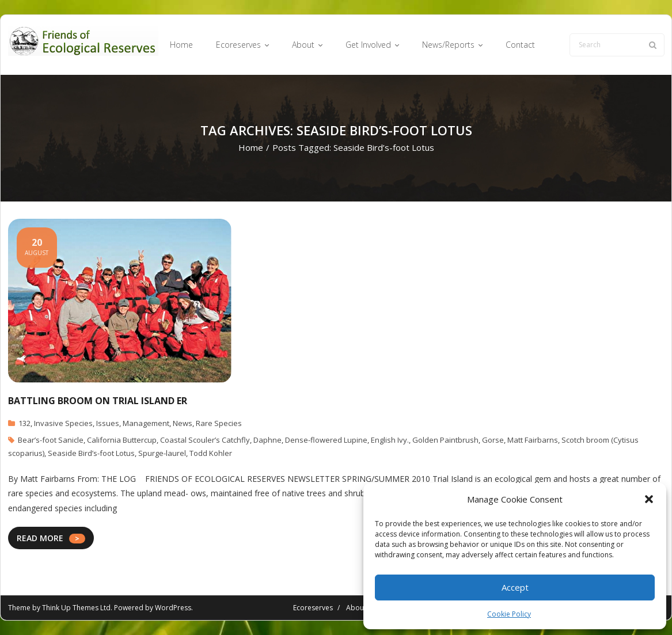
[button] (649, 499)
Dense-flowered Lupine (326, 440)
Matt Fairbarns (533, 440)
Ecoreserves (313, 608)
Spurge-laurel (162, 453)
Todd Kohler (211, 453)
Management (146, 423)
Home (251, 147)
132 (24, 423)
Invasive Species (63, 423)
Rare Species (219, 423)
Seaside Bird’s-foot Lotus (91, 453)
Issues (108, 423)
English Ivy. (390, 440)
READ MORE (40, 538)
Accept (515, 587)
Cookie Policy (509, 614)
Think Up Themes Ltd (76, 608)
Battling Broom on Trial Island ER (98, 401)
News (183, 423)
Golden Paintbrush (445, 440)
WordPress (173, 608)
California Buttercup (122, 440)
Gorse (493, 440)
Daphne (267, 440)
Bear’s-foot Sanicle (51, 440)
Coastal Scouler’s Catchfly (205, 440)
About (356, 608)
